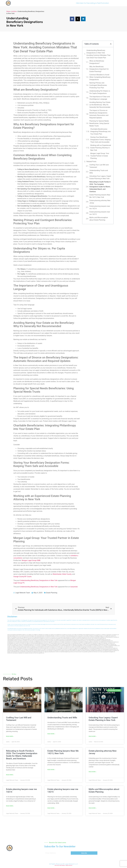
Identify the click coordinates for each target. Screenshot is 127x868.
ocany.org (102, 652)
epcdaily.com (107, 643)
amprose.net (47, 640)
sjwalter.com (33, 642)
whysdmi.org (18, 642)
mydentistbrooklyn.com (98, 646)
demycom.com (25, 638)
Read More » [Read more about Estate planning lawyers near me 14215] (51, 808)
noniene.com (69, 637)
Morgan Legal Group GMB (31, 560)
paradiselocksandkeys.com (114, 646)
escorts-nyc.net (49, 643)
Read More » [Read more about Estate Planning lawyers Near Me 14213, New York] (51, 770)
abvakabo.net (81, 635)
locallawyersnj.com (85, 638)
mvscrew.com (48, 638)
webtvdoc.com (75, 637)
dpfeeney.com (35, 647)
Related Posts (91, 162)
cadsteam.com (76, 642)
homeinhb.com (49, 647)
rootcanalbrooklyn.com (88, 643)
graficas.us (99, 635)
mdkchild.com (41, 635)
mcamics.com (53, 640)
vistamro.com (58, 652)
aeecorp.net (10, 635)
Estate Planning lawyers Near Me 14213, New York (100, 196)
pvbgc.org (94, 651)
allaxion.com (22, 641)
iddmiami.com (22, 653)
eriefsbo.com (67, 648)
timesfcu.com (112, 643)
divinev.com (83, 640)
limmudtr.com (66, 649)
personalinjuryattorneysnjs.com (58, 643)
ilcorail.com (10, 646)
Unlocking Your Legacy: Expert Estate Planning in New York (100, 177)
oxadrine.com (64, 645)
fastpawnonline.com (68, 643)
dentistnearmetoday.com (51, 636)
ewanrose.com (73, 652)
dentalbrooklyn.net (39, 642)
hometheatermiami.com (17, 652)
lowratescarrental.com (26, 642)
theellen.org (87, 642)
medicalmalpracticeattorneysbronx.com (110, 649)
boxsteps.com (70, 645)
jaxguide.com (38, 641)
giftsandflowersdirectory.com (30, 645)
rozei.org (60, 637)
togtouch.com (101, 643)
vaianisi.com (16, 645)
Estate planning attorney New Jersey (100, 202)
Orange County (19, 577)
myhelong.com (26, 649)
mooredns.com (39, 645)
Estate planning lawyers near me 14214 (100, 207)
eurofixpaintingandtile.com (94, 645)
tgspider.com (14, 638)
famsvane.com (39, 646)
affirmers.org (90, 651)
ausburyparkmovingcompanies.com (25, 647)
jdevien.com (92, 642)
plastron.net (58, 641)
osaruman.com (32, 641)
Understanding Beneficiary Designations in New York (39, 580)
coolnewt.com (80, 651)
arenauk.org (80, 637)
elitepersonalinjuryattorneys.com (19, 646)
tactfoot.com (10, 653)
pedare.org (65, 635)
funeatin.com (115, 648)
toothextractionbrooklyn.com (45, 648)
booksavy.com (98, 642)
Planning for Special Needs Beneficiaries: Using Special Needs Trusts (99, 123)
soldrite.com (10, 649)
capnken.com (31, 635)
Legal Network (69, 865)
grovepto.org (86, 652)
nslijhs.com (9, 638)
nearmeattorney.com (98, 641)
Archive (14, 11)
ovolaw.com (100, 649)
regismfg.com (85, 647)
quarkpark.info (107, 652)
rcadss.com (28, 651)
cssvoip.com (47, 641)
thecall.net (43, 641)
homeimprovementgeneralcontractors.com (99, 648)
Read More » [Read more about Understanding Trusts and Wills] (51, 734)
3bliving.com (75, 645)
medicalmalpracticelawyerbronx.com (73, 640)
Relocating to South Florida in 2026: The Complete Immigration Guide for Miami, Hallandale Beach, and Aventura (100, 187)
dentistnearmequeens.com (107, 641)
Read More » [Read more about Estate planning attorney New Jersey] (93, 772)
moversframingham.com (89, 646)
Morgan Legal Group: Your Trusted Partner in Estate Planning (100, 156)
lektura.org (19, 638)
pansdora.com (60, 649)
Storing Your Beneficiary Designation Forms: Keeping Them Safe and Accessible (100, 140)
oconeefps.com (47, 635)
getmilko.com (21, 649)
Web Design (62, 865)
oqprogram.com (110, 635)
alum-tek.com (92, 638)
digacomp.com (27, 637)
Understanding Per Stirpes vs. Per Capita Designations (100, 92)
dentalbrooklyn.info (104, 642)
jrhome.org (85, 651)
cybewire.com (21, 645)
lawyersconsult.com (80, 652)
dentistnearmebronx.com (28, 640)
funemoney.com (51, 651)
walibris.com (46, 649)
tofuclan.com (110, 648)
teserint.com (72, 648)
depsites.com (18, 651)
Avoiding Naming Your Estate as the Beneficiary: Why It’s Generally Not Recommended (100, 105)
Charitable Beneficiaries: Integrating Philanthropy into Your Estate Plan (100, 131)
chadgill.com (36, 635)
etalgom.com (64, 642)
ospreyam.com (31, 638)
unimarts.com (74, 638)
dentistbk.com (79, 647)
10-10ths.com (76, 635)
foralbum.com (86, 645)
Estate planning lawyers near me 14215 (100, 213)
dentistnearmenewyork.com (48, 645)
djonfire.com (116, 651)
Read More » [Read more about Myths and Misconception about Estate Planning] (93, 808)
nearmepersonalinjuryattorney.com (36, 649)
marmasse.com (16, 653)
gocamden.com (42, 640)
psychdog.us (80, 645)
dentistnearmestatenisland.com (66, 641)
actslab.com (88, 636)
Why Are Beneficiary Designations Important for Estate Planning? (99, 69)
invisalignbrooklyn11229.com (34, 648)
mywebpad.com (42, 638)
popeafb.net (75, 641)
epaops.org (10, 652)
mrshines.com (91, 641)
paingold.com (112, 652)
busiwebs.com (74, 651)
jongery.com (102, 636)
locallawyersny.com (55, 648)
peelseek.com (24, 652)
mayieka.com (113, 636)
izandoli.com (63, 651)
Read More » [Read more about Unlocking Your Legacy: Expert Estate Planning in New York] (93, 736)
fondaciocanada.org (109, 647)
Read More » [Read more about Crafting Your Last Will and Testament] (10, 736)
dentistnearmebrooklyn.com (31, 646)
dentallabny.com (45, 646)
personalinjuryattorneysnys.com (42, 651)
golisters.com (77, 649)
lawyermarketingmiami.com (91, 640)
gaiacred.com (78, 648)
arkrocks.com (55, 649)
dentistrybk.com (102, 645)
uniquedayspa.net (52, 652)
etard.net (50, 649)
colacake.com (106, 646)
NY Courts (28, 577)
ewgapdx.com (82, 642)
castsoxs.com (18, 643)
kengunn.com (34, 636)
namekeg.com (15, 637)
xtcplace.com (111, 651)
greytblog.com (95, 649)
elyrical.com (32, 637)
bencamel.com (91, 647)
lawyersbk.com (10, 645)
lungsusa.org (71, 649)
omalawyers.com (58, 642)
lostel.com (32, 653)
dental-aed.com (103, 638)
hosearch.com (102, 647)
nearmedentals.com (42, 647)
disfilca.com (91, 652)
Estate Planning (52, 593)
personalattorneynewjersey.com (90, 635)
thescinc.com (59, 636)
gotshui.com (60, 638)
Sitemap (57, 865)
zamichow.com (49, 637)
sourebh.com (116, 637)
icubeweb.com (68, 647)
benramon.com (58, 651)
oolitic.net (89, 637)
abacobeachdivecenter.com (40, 637)
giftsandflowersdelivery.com (22, 635)
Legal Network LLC (71, 864)
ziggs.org (46, 652)
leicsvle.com (68, 651)
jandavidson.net (30, 652)
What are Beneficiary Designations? (97, 62)
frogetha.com (108, 636)
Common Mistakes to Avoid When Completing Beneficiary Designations (100, 77)
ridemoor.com (29, 643)
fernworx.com (55, 637)
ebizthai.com (116, 642)
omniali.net (85, 637)
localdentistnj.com (59, 635)
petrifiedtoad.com (110, 637)
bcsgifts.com (53, 641)
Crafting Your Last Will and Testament (99, 166)
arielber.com (108, 645)
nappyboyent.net (37, 652)
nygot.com (42, 652)
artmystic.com (97, 652)
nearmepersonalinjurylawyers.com (104, 640)
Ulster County (67, 574)
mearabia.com (95, 643)
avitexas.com (111, 642)
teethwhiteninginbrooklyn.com (67, 646)
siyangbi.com (62, 648)
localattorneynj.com (100, 651)
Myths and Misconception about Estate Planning (99, 219)
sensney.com (64, 636)
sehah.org (106, 651)
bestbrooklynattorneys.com (83, 641)
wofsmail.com (46, 642)
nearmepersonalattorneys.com (55, 646)
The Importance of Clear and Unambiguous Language (100, 98)
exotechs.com (23, 636)
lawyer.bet (74, 587)
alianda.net (14, 635)
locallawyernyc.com (61, 647)
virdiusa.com (63, 640)
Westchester (57, 574)
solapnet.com (15, 647)
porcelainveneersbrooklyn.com (73, 636)
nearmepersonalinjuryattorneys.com (22, 648)
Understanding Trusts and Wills (99, 172)
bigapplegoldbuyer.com (85, 648)
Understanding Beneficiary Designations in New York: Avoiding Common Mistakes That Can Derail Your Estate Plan (98, 54)
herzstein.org (64, 637)
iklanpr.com (92, 636)
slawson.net (29, 636)
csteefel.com (104, 635)
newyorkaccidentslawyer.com (85, 649)
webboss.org (58, 640)
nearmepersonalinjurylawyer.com (14, 636)
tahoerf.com (10, 637)
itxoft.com (36, 653)
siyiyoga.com (15, 649)
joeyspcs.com (54, 647)
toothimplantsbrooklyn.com (78, 643)
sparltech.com (41, 653)
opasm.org (23, 651)
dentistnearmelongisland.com (78, 646)
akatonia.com (114, 645)
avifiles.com (74, 647)
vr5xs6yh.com (24, 643)
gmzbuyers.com (70, 642)
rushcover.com (70, 635)
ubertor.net (97, 638)
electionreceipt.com (11, 651)
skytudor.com (21, 637)
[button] (72, 19)
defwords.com (36, 640)
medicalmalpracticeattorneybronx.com (15, 640)
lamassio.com (33, 651)
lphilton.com (27, 641)
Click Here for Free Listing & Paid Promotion (92, 3)
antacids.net (36, 638)
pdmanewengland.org (65, 652)
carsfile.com (10, 647)
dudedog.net (97, 636)
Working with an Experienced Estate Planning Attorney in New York (101, 148)
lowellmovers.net (54, 638)
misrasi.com (79, 638)
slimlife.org (93, 637)
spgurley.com (51, 642)
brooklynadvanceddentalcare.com (39, 643)
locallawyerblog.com (67, 638)
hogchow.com (116, 635)
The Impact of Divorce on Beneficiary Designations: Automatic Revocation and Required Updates (99, 114)
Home (8, 11)
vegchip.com (53, 635)
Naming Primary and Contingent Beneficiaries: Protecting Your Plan (98, 85)
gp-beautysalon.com (57, 645)
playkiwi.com (96, 647)
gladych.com (104, 637)
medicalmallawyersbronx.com (13, 641)
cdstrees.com (27, 653)
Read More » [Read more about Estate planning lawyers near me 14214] (10, 806)
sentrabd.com (98, 637)
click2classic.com (11, 648)
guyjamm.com (82, 636)
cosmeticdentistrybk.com (41, 636)
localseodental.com (11, 643)
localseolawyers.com (12, 642)
